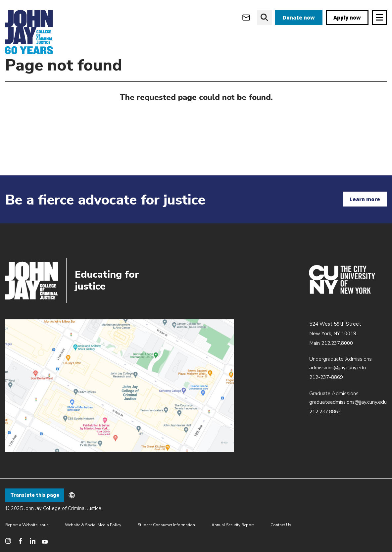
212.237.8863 (325, 412)
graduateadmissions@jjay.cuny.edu (348, 402)
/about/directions (120, 386)
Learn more (365, 199)
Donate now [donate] (299, 18)
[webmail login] (246, 17)
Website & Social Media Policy (93, 525)
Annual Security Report (233, 525)
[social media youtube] (45, 541)
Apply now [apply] (347, 18)
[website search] (264, 17)
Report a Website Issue (27, 525)
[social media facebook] (20, 541)
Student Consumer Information (166, 525)
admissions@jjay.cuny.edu (338, 368)
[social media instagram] (8, 541)
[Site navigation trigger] (379, 17)
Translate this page (35, 495)
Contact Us (281, 525)
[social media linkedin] (33, 541)
